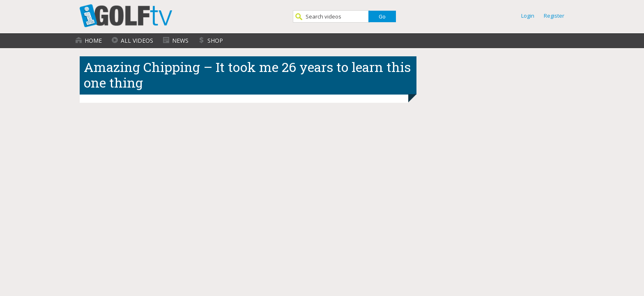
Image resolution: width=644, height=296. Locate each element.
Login (528, 16)
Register (554, 16)
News (180, 40)
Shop (215, 40)
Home (93, 40)
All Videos (137, 40)
